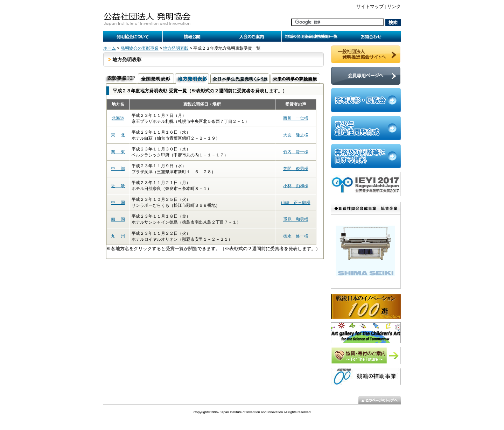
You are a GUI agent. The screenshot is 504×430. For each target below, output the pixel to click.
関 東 (118, 152)
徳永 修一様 (296, 236)
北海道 (118, 118)
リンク (394, 6)
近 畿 (118, 186)
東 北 (118, 135)
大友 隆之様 (296, 135)
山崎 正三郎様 (296, 203)
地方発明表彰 (176, 48)
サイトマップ (370, 6)
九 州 (118, 236)
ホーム (110, 48)
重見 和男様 (296, 219)
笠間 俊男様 (296, 169)
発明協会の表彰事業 (140, 48)
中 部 (118, 169)
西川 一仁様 (296, 118)
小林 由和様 (296, 186)
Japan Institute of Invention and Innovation (251, 412)
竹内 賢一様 (296, 152)
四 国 (118, 219)
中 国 (118, 203)
